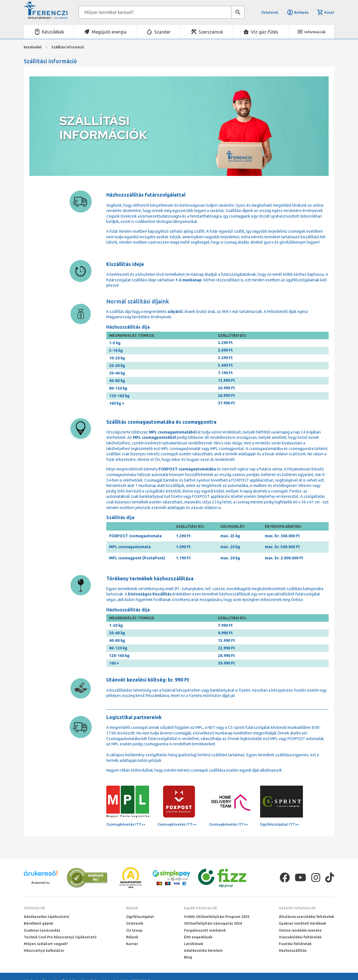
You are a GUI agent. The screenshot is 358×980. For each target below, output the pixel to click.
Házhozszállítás (293, 950)
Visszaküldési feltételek (300, 937)
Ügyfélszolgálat (140, 917)
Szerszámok (211, 32)
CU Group (134, 930)
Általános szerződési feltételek (307, 917)
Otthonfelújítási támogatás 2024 (213, 923)
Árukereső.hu (40, 883)
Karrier (132, 944)
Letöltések (194, 944)
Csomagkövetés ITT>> (126, 824)
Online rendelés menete (300, 930)
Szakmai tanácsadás (42, 930)
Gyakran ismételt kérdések (302, 923)
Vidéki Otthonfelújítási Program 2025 (217, 917)
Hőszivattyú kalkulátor (44, 950)
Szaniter (162, 32)
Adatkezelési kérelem (203, 950)
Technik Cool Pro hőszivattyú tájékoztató (60, 937)
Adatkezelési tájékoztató (46, 917)
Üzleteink (270, 12)
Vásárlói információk (297, 908)
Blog (188, 957)
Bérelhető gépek (38, 923)
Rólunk (132, 908)
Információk (34, 908)
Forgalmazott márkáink (205, 930)
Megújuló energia (109, 32)
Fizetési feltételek (295, 944)
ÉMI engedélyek (198, 937)
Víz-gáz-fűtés (265, 32)
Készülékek (53, 32)
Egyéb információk (201, 908)
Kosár (326, 12)
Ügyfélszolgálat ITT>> (280, 824)
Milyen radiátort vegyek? (46, 944)
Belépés (298, 12)
